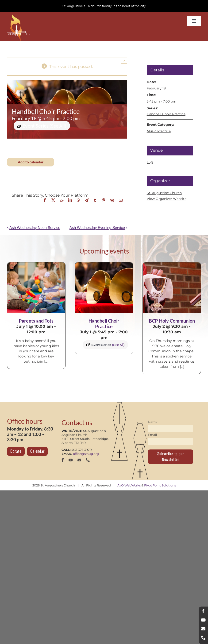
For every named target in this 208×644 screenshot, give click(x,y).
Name (153, 422)
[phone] (88, 460)
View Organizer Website (167, 199)
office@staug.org (86, 454)
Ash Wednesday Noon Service (35, 228)
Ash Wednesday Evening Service (97, 228)
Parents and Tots (36, 321)
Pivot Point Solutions (160, 485)
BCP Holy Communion (172, 321)
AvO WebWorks (129, 485)
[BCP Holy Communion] (172, 288)
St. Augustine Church (164, 193)
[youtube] (71, 460)
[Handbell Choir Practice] (104, 288)
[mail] (79, 460)
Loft (150, 162)
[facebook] (63, 460)
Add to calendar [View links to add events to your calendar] (31, 162)
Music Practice (159, 131)
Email (152, 435)
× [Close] (124, 61)
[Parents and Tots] (36, 288)
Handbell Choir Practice (166, 114)
